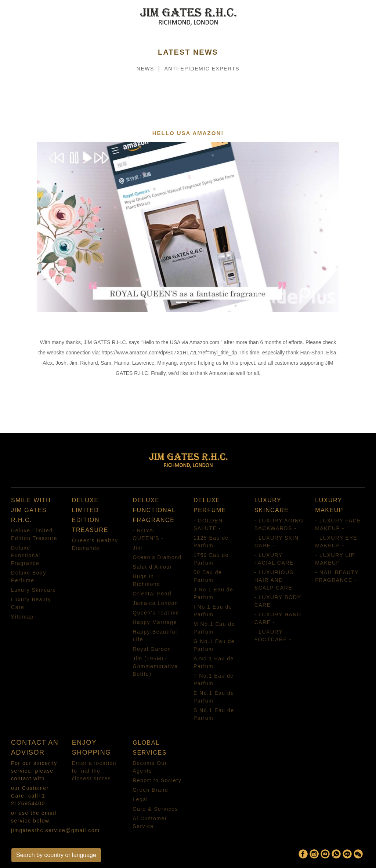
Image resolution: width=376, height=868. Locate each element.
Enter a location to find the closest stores (94, 771)
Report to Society (157, 780)
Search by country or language (56, 855)
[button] (60, 227)
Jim (137, 548)
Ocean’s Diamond (157, 557)
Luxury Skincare (34, 590)
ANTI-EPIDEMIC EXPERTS (202, 69)
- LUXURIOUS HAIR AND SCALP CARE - (276, 580)
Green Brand (150, 790)
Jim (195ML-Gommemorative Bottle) (155, 666)
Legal (140, 799)
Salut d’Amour (152, 567)
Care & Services (155, 809)
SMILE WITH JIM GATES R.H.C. (31, 510)
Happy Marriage (155, 622)
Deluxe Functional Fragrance (26, 555)
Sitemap (22, 617)
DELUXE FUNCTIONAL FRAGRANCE (154, 510)
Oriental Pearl (152, 594)
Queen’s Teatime (156, 613)
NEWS (145, 69)
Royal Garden (152, 649)
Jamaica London (155, 603)
